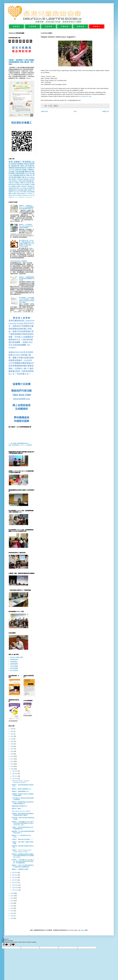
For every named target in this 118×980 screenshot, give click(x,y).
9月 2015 (15, 883)
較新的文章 (45, 111)
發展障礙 (16, 175)
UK (19, 197)
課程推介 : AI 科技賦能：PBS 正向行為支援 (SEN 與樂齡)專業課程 (26, 226)
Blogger (82, 930)
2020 (12, 903)
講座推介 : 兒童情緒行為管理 (20, 869)
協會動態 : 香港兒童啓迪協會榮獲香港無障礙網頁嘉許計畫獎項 (23, 814)
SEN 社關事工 (29, 194)
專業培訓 (31, 166)
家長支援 (29, 183)
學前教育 (20, 179)
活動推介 (18, 162)
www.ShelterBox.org (84, 96)
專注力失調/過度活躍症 (21, 190)
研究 (22, 192)
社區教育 (29, 168)
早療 (23, 177)
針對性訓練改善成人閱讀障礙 (18, 261)
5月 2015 (15, 873)
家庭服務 (22, 194)
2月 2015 (15, 774)
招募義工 (25, 170)
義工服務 (21, 166)
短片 (13, 183)
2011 (12, 759)
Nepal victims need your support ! (21, 811)
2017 (12, 896)
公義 (10, 181)
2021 (12, 906)
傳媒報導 (20, 164)
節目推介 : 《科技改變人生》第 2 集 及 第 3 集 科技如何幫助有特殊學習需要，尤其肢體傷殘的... (23, 861)
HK (13, 197)
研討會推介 (15, 181)
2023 (12, 911)
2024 (12, 913)
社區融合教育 (22, 181)
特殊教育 (26, 164)
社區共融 (32, 179)
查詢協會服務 (14, 668)
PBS (31, 175)
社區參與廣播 (30, 192)
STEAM (16, 197)
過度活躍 (16, 188)
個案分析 (23, 183)
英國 (18, 194)
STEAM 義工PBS (28, 197)
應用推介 (30, 190)
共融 (17, 172)
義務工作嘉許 (13, 194)
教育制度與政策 (21, 168)
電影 (25, 192)
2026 (12, 918)
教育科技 (23, 175)
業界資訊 (18, 170)
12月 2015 (15, 890)
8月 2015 (15, 880)
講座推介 (31, 170)
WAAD (18, 192)
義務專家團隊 (14, 664)
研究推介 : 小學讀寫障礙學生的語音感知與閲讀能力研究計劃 (27, 279)
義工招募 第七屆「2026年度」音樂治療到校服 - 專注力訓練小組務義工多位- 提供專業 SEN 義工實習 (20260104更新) (27, 244)
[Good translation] (5, 945)
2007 (12, 749)
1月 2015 (15, 771)
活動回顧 (14, 166)
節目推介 (24, 186)
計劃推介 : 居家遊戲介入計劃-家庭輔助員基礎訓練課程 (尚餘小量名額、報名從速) (21, 62)
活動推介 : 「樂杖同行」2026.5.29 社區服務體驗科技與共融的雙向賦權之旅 (26, 207)
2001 (12, 734)
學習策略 (26, 179)
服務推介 (28, 185)
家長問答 (30, 186)
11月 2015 (15, 888)
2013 (12, 764)
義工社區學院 (14, 670)
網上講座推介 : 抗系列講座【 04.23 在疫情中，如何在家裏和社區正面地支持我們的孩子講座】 (27, 300)
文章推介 (19, 186)
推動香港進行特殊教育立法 (19, 806)
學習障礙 (27, 162)
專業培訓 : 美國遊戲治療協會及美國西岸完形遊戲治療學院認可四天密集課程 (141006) (23, 856)
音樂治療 (26, 188)
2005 (12, 744)
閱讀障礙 (32, 188)
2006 (12, 746)
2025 (12, 916)
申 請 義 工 (97, 26)
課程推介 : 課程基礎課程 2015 (20, 791)
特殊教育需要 (20, 173)
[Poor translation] (12, 945)
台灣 (26, 166)
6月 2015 (15, 875)
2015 (12, 769)
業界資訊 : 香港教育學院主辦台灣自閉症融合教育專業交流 (23, 803)
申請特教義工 (14, 662)
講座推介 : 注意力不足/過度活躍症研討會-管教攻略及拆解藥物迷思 (23, 866)
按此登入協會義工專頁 (17, 657)
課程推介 (14, 179)
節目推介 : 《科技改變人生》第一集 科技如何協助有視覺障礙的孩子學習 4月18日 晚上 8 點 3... (23, 823)
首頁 (75, 111)
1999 (12, 729)
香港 (11, 162)
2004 (12, 741)
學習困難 (21, 172)
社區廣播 (13, 186)
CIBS (14, 192)
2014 (12, 766)
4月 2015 (15, 779)
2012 (12, 761)
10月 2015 (15, 885)
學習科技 (14, 185)
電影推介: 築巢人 (17, 809)
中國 (27, 175)
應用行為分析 (21, 185)
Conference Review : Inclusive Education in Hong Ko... (20, 782)
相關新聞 (12, 168)
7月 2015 (15, 878)
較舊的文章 (106, 111)
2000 (12, 731)
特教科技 (20, 195)
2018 (12, 898)
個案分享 (22, 197)
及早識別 (12, 172)
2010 (12, 756)
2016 (12, 893)
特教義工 (17, 183)
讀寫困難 (29, 181)
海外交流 (15, 195)
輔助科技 (28, 172)
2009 (12, 754)
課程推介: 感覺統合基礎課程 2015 (21, 789)
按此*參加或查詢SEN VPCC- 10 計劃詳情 (20, 445)
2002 (12, 736)
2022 (12, 908)
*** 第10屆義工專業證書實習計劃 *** (19, 443)
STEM (21, 188)
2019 (12, 901)
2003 (12, 739)
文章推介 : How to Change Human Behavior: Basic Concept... (22, 851)
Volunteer (30, 195)
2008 (12, 751)
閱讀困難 (11, 190)
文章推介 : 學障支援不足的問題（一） (23, 839)
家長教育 (13, 164)
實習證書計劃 (14, 660)
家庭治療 (25, 195)
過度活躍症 (17, 177)
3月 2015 (15, 776)
